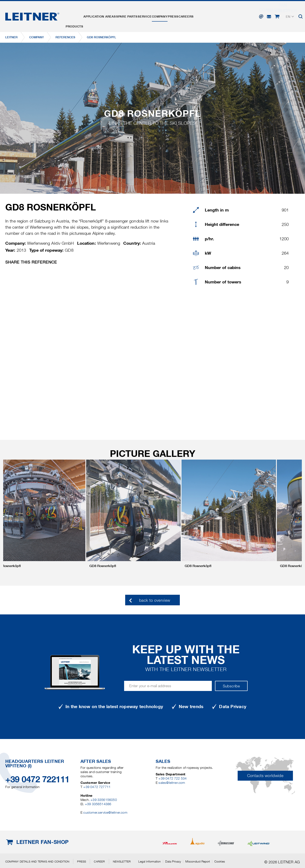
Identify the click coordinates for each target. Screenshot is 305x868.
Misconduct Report (198, 861)
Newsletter (122, 861)
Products (77, 15)
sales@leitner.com (172, 783)
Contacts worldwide (265, 776)
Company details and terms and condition (37, 861)
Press (202, 15)
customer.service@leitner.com (105, 812)
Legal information (150, 861)
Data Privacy (173, 861)
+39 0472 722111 (37, 779)
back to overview (155, 600)
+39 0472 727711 (97, 787)
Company (183, 15)
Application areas (107, 15)
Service (163, 15)
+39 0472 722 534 (173, 778)
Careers (220, 15)
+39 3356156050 (104, 800)
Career (99, 861)
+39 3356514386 (98, 804)
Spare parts (140, 15)
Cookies (220, 861)
